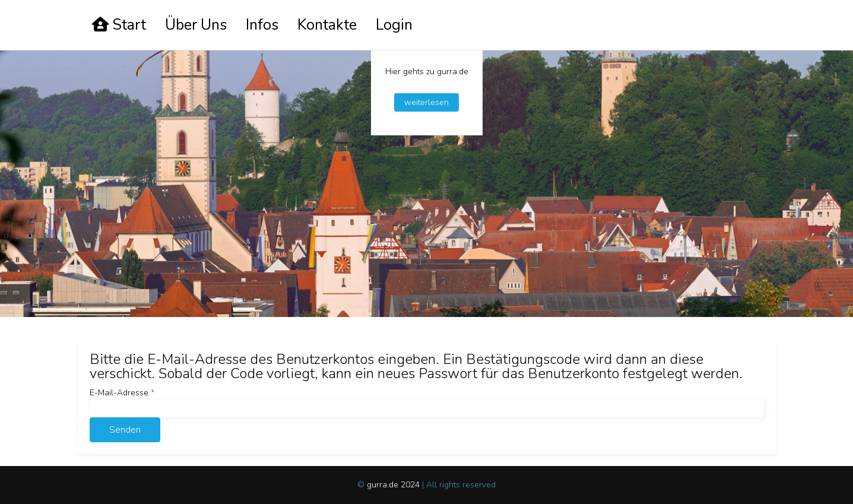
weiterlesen (426, 102)
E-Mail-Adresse (122, 393)
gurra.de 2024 (394, 485)
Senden (125, 430)
